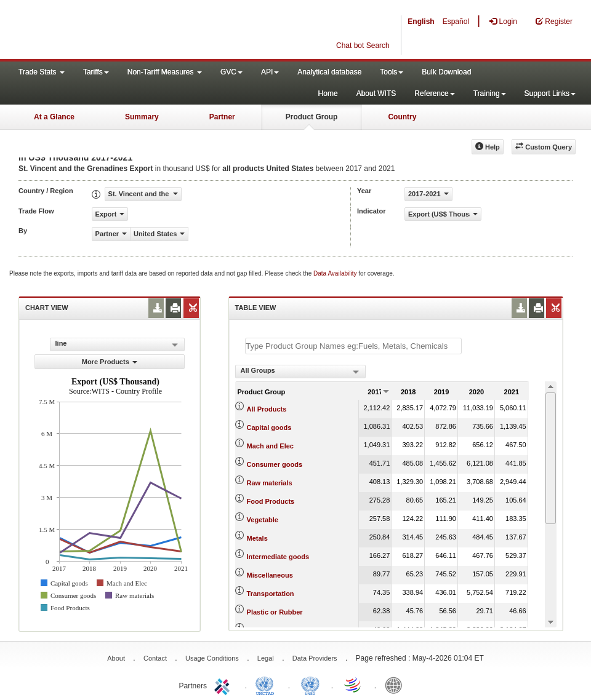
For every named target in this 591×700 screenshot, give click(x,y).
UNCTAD (267, 685)
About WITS (376, 93)
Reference (434, 93)
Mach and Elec (270, 446)
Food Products (271, 501)
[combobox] (300, 372)
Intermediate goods (278, 557)
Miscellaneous (270, 575)
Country (402, 117)
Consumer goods (275, 464)
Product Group (312, 117)
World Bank (396, 685)
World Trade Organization (353, 685)
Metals (257, 538)
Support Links (550, 93)
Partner (222, 117)
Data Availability (336, 273)
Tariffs (96, 72)
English (421, 22)
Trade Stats (42, 72)
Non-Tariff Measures (165, 72)
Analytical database (329, 72)
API (270, 72)
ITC (224, 685)
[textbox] (353, 346)
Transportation (271, 594)
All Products (267, 409)
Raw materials (270, 483)
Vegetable (263, 520)
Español (456, 22)
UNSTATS (310, 685)
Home (328, 93)
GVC (231, 72)
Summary (142, 117)
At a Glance (54, 117)
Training (490, 93)
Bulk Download (446, 72)
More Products (110, 362)
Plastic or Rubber (275, 612)
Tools (392, 72)
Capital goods (269, 428)
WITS (123, 31)
